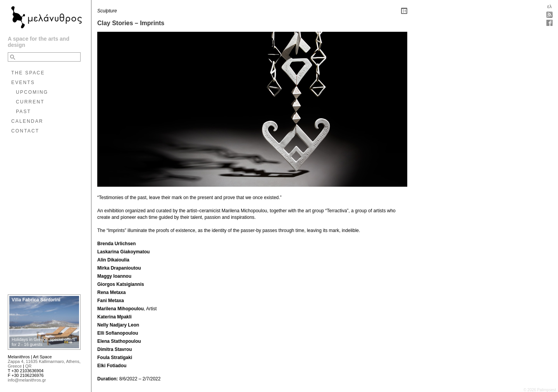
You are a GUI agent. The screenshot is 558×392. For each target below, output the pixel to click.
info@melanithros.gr (27, 380)
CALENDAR (27, 121)
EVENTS (23, 83)
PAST (23, 112)
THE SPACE (28, 73)
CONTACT (25, 131)
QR (28, 366)
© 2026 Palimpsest (540, 390)
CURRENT (30, 102)
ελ (549, 7)
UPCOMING (32, 92)
